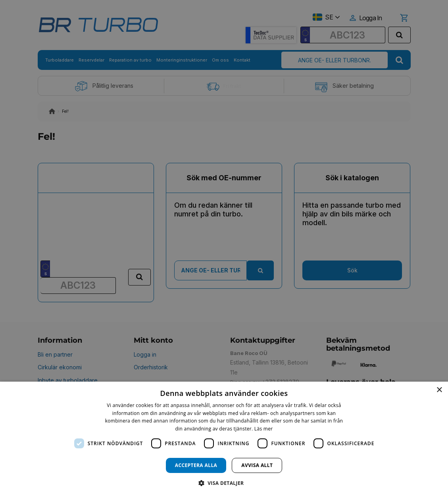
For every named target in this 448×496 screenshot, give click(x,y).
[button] (224, 483)
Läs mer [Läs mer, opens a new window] (264, 429)
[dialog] (224, 439)
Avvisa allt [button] (257, 465)
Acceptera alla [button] (196, 465)
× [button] (439, 390)
